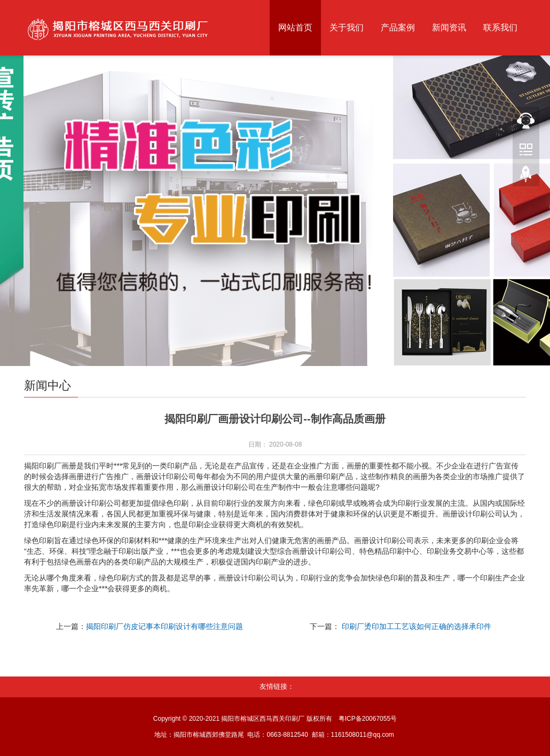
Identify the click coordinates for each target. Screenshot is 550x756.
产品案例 (398, 27)
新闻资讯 (449, 27)
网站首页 (295, 27)
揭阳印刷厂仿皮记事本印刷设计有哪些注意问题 (164, 626)
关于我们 (347, 27)
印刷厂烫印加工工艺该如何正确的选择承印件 (417, 626)
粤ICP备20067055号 (368, 719)
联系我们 (500, 27)
